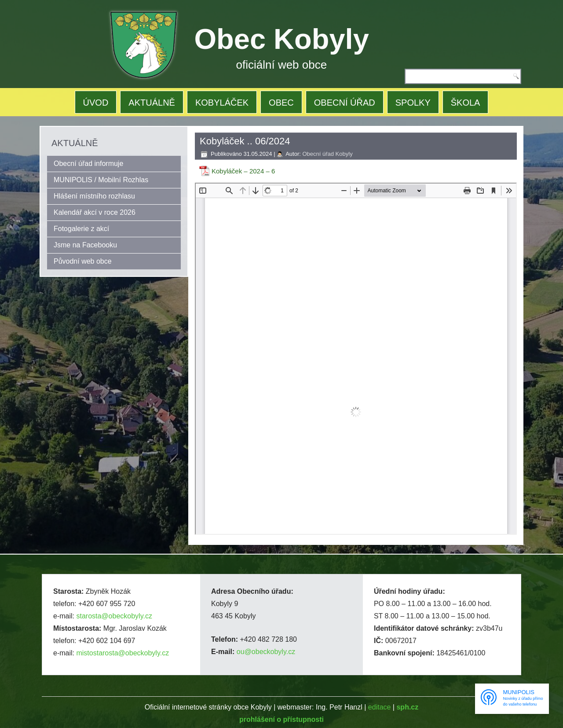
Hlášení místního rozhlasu (94, 196)
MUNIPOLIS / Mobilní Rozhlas (101, 180)
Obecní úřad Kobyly (327, 154)
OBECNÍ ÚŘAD (345, 103)
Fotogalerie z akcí (81, 229)
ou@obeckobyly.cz (266, 652)
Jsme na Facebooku (85, 245)
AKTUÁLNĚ (152, 103)
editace (380, 707)
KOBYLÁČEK (222, 103)
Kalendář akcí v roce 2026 (95, 212)
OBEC (281, 103)
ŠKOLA (466, 103)
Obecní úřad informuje (88, 164)
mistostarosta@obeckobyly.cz (122, 653)
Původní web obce (83, 261)
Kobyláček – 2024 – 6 (243, 171)
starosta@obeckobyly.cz (114, 616)
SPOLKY (413, 103)
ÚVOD (96, 103)
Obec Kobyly (282, 39)
